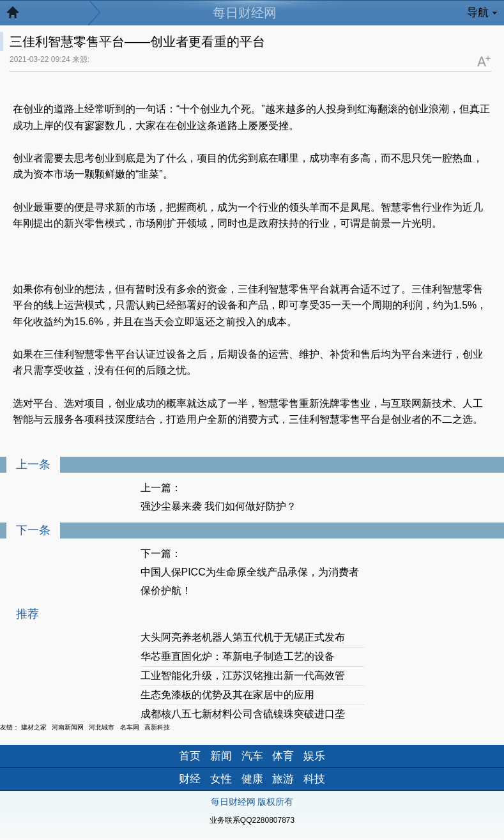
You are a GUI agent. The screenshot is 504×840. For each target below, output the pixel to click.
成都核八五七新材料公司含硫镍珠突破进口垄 (243, 714)
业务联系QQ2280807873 (252, 820)
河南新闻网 (68, 727)
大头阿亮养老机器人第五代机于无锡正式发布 (243, 637)
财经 (190, 779)
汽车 (252, 756)
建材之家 (34, 727)
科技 (314, 779)
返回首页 (19, 16)
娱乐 (314, 756)
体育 (283, 756)
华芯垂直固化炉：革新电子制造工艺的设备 (238, 656)
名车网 (130, 727)
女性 (221, 779)
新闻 (221, 756)
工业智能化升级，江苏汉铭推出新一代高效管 (243, 676)
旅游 (283, 779)
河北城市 (102, 727)
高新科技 (157, 727)
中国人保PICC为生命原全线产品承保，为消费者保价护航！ (250, 581)
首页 (190, 756)
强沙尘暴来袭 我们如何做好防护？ (218, 506)
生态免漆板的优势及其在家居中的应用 (227, 695)
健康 (252, 779)
